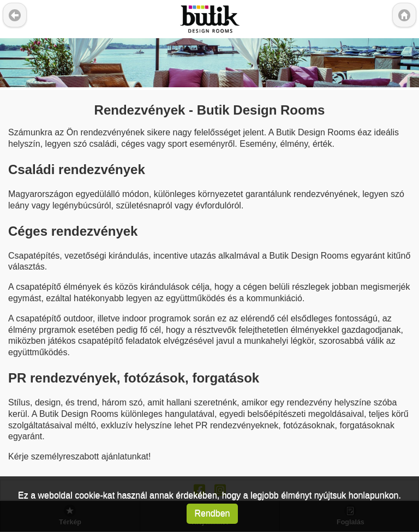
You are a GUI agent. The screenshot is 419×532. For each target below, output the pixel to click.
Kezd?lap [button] (404, 15)
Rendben (213, 513)
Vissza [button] (15, 15)
